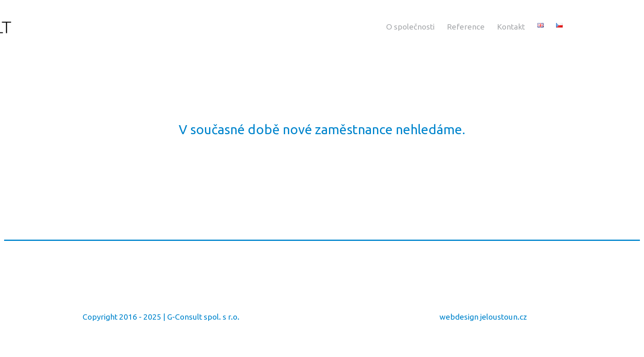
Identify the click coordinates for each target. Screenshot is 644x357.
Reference (466, 27)
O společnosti (410, 27)
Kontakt (511, 27)
